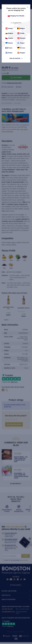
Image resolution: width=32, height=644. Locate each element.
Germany (21, 48)
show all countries (16, 58)
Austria (9, 28)
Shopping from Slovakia (16, 16)
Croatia (21, 33)
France (9, 48)
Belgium (21, 28)
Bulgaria (9, 33)
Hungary (21, 53)
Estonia (9, 43)
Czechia (9, 38)
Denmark (21, 38)
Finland (21, 43)
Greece (9, 53)
